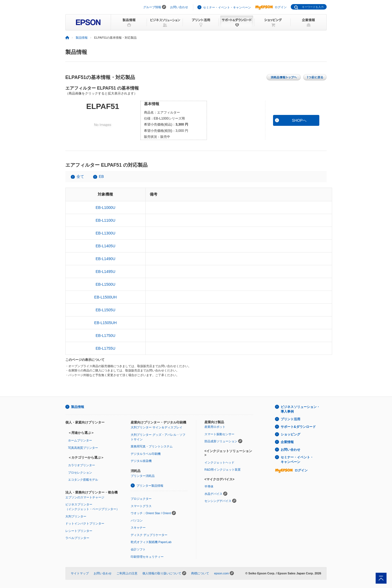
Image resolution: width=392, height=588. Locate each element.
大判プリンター (76, 516)
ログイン (271, 7)
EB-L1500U (105, 284)
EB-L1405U (105, 246)
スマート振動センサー (219, 434)
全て (80, 176)
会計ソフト (138, 549)
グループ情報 (152, 7)
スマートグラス (141, 506)
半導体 (209, 486)
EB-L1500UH (105, 297)
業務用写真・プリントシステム (152, 446)
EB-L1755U (105, 348)
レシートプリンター (79, 531)
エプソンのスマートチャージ (85, 497)
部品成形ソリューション (221, 441)
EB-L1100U (105, 220)
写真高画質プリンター (83, 448)
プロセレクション (80, 473)
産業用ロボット (215, 427)
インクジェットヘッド (219, 462)
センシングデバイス (218, 501)
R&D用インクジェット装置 (223, 470)
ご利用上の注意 (127, 573)
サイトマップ (80, 573)
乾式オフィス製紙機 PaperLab (151, 542)
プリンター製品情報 (150, 486)
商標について (200, 573)
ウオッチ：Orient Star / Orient (151, 513)
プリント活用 (290, 419)
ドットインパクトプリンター (85, 523)
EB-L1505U (105, 310)
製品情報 (82, 38)
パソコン (137, 520)
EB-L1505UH (105, 323)
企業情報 (287, 442)
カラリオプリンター (82, 465)
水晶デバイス (213, 494)
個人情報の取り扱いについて (162, 573)
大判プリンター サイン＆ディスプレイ (157, 427)
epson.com (221, 573)
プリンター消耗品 (143, 476)
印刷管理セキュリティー (147, 557)
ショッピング (290, 434)
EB (101, 176)
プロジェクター (141, 499)
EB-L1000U (105, 208)
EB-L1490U (105, 259)
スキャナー (138, 528)
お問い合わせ (179, 7)
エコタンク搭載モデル (83, 480)
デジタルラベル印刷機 (146, 454)
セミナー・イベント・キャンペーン (227, 7)
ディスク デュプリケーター (149, 535)
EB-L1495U (105, 272)
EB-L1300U (105, 233)
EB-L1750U (105, 336)
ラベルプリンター (77, 538)
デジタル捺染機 (141, 461)
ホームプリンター (80, 440)
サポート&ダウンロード (298, 427)
